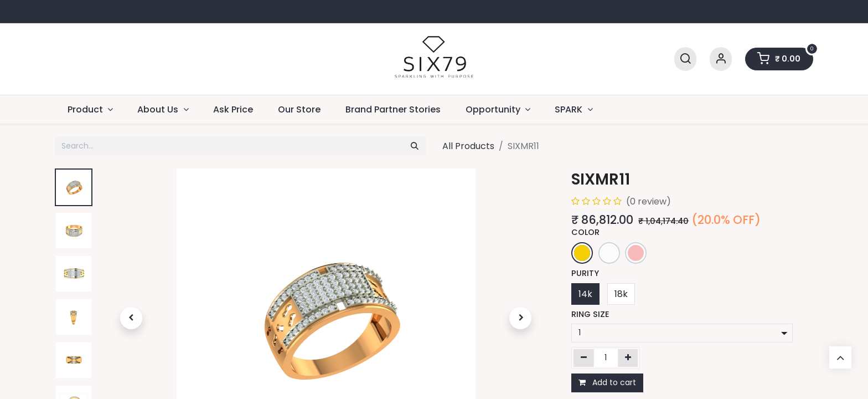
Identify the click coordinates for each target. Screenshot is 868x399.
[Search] (685, 59)
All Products (468, 146)
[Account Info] (721, 59)
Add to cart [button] (607, 382)
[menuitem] (233, 109)
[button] (131, 318)
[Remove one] (584, 358)
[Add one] (628, 358)
